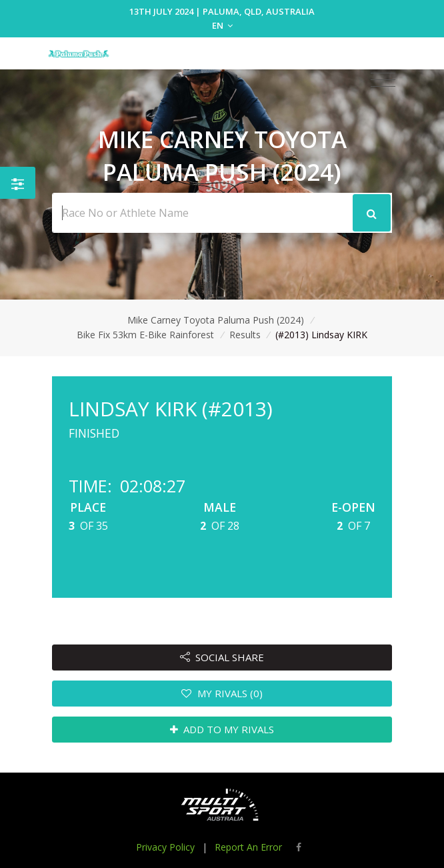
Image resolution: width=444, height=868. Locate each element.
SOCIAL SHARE (222, 657)
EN (222, 25)
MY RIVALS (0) (222, 693)
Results (245, 335)
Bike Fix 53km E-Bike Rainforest (145, 335)
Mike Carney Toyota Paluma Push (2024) (216, 320)
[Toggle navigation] (383, 80)
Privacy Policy (165, 847)
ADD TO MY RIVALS (222, 729)
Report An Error (248, 847)
